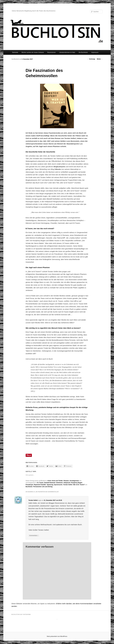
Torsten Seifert (68, 485)
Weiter (100, 59)
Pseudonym (29, 485)
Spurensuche (58, 485)
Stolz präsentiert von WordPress (57, 636)
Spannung (50, 485)
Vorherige (91, 59)
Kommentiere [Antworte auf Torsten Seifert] (34, 536)
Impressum (95, 52)
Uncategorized (74, 481)
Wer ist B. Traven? (79, 485)
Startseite (15, 52)
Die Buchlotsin (83, 52)
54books (58, 169)
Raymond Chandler (40, 485)
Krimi (49, 481)
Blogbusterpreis (60, 167)
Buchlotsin (29, 487)
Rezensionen (52, 52)
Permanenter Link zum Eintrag (43, 487)
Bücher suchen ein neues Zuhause (33, 52)
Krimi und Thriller (57, 481)
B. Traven (40, 483)
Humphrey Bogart (77, 483)
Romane (66, 481)
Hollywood (67, 483)
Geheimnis (59, 483)
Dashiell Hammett (50, 483)
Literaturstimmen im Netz (67, 52)
